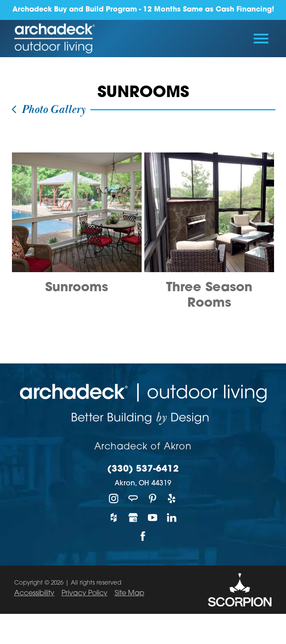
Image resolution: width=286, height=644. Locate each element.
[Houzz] (114, 517)
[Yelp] (172, 499)
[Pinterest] (153, 499)
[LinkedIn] (172, 517)
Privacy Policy (85, 593)
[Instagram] (114, 499)
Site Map (129, 593)
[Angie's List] (133, 499)
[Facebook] (143, 537)
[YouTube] (153, 517)
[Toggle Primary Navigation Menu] (261, 39)
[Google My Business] (133, 517)
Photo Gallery (48, 110)
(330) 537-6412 (143, 469)
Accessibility (34, 593)
